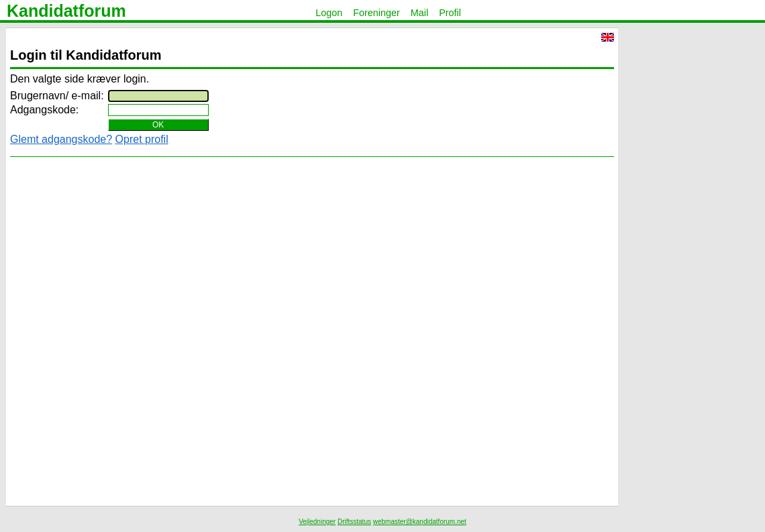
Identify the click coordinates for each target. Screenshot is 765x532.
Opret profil (142, 139)
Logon (329, 13)
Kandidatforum (66, 11)
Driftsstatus (354, 522)
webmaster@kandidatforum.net (420, 522)
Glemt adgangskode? (61, 139)
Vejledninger (317, 522)
